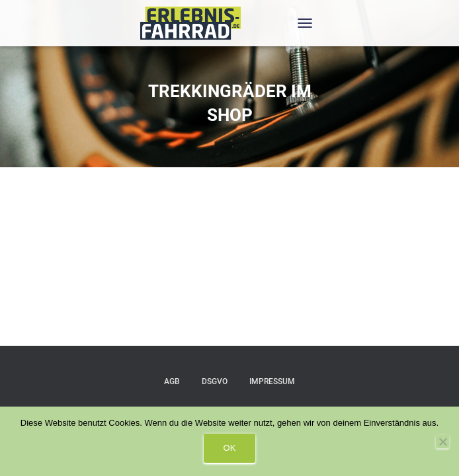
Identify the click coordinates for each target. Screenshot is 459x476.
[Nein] (442, 442)
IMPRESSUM (272, 381)
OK (230, 448)
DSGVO (215, 381)
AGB (172, 381)
